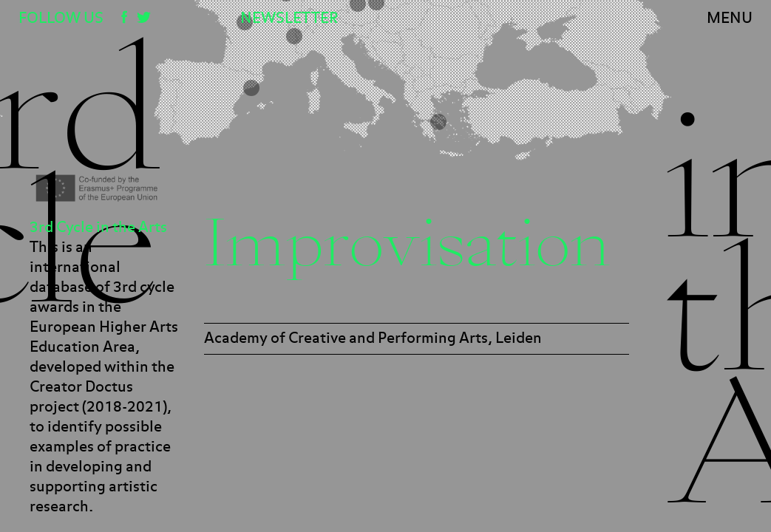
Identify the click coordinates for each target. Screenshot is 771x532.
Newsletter (289, 18)
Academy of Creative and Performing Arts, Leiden (373, 338)
